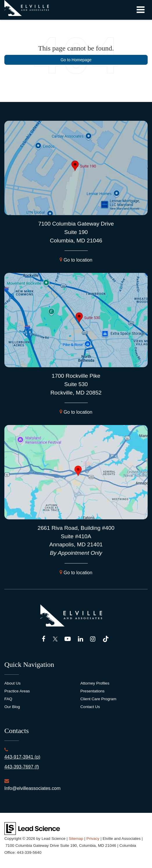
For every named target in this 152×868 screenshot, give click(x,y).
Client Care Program (99, 699)
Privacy (93, 839)
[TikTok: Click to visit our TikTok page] (106, 639)
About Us (12, 683)
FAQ (8, 699)
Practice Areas (17, 691)
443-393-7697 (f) (22, 767)
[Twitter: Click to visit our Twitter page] (55, 639)
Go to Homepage (76, 60)
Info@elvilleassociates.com (32, 788)
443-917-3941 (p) (22, 757)
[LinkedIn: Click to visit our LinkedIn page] (81, 639)
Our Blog (12, 707)
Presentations (93, 691)
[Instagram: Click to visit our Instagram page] (93, 639)
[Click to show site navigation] (141, 10)
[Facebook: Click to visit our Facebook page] (44, 639)
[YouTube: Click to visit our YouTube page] (68, 639)
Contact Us (90, 707)
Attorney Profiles (95, 683)
